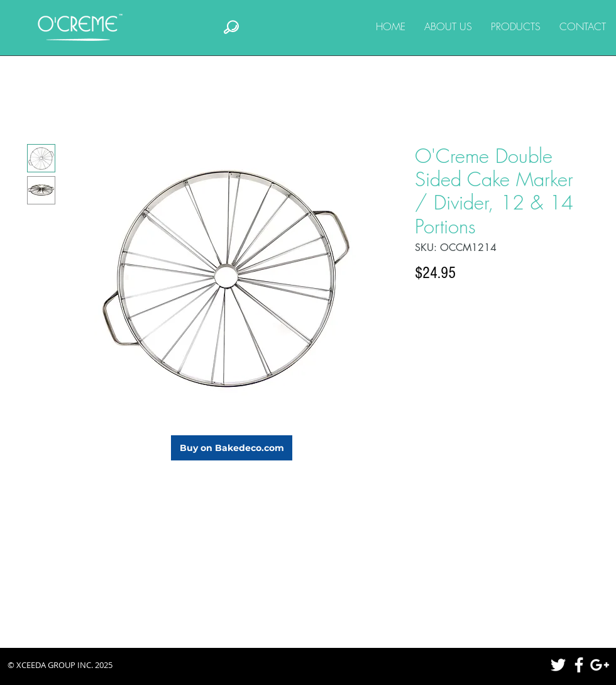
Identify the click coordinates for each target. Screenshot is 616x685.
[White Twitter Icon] (558, 665)
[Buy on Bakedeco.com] (232, 448)
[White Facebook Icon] (579, 665)
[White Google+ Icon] (600, 665)
